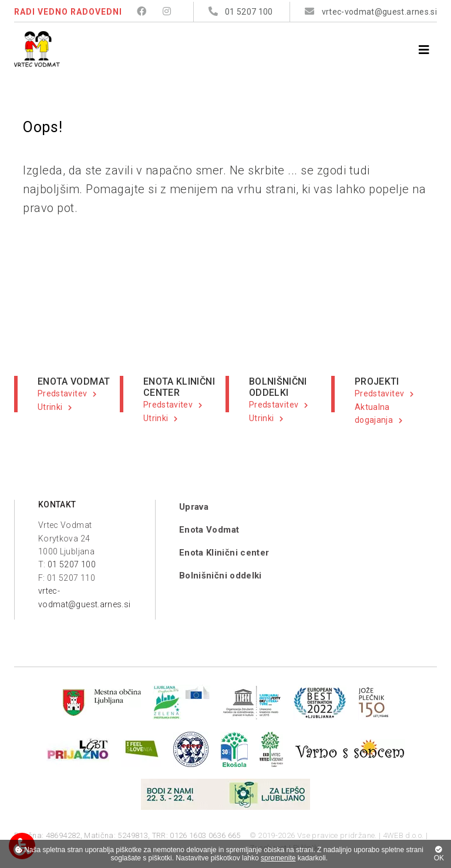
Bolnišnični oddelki (221, 576)
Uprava (194, 507)
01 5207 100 (72, 564)
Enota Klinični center (224, 553)
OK (439, 854)
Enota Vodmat (209, 530)
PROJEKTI (377, 381)
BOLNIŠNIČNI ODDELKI (278, 387)
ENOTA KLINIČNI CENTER (179, 387)
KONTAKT (57, 504)
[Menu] (424, 50)
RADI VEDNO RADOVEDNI (68, 12)
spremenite (278, 858)
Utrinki (50, 407)
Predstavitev (62, 393)
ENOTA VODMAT (74, 381)
